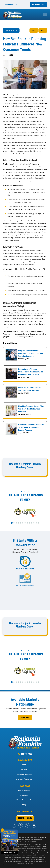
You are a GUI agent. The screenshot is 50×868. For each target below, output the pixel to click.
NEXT (43, 30)
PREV (34, 30)
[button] (45, 15)
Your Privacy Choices (31, 842)
